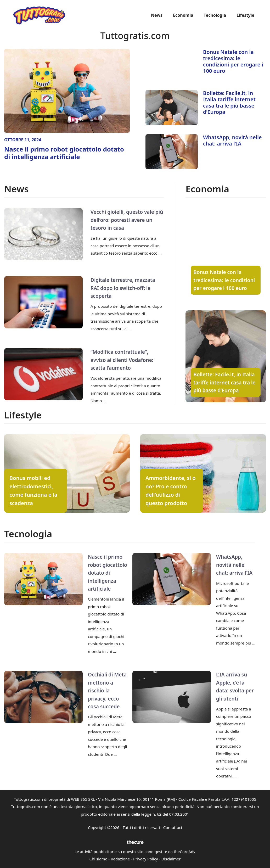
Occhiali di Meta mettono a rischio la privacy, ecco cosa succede (107, 691)
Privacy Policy (146, 859)
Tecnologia (215, 15)
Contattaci (173, 827)
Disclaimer (171, 859)
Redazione (120, 859)
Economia (183, 15)
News (157, 15)
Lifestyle (245, 15)
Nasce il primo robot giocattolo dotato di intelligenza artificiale (64, 153)
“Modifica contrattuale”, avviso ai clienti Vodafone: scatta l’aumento (122, 360)
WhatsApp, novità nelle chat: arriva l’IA (232, 140)
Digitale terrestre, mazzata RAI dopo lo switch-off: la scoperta (123, 288)
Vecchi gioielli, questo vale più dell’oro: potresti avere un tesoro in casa (127, 220)
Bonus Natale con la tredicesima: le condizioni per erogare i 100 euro (233, 61)
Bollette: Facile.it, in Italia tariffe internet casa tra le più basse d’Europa (229, 102)
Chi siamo (99, 859)
